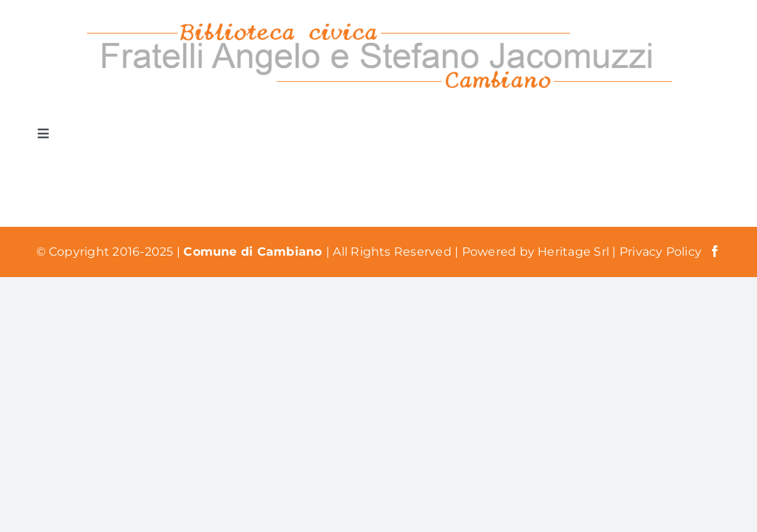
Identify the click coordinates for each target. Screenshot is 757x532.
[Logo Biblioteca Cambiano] (378, 20)
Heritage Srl (575, 252)
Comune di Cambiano (255, 252)
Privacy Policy (661, 252)
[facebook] (715, 251)
